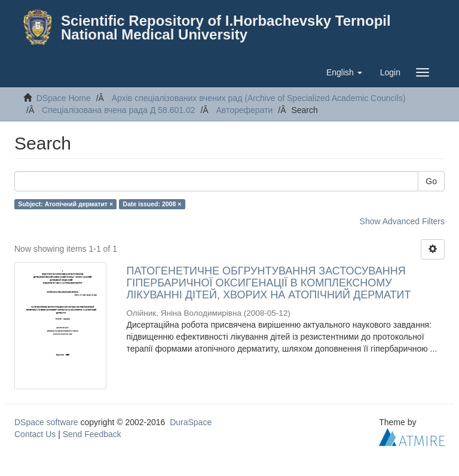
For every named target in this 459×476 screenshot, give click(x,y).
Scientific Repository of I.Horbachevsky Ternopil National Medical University (226, 28)
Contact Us (35, 434)
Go (431, 181)
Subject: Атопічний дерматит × (65, 204)
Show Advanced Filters (402, 221)
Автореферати (244, 110)
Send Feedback (92, 434)
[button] (344, 72)
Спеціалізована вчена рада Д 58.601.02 (119, 110)
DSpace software (46, 422)
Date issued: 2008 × (152, 204)
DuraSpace (191, 422)
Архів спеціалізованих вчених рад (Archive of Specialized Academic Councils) (259, 98)
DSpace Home (64, 98)
